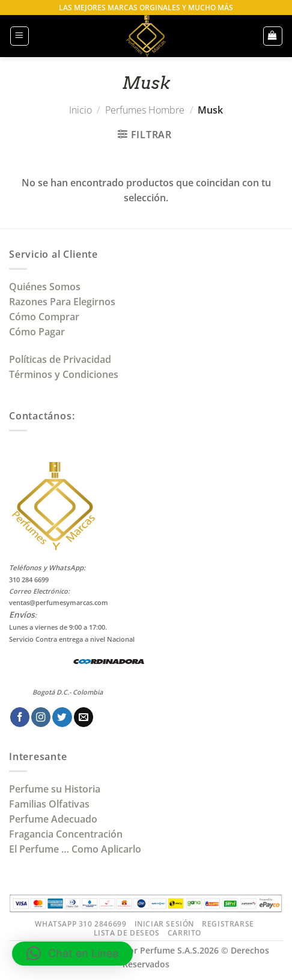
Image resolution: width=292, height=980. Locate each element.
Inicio (81, 110)
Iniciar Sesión (164, 924)
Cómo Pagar (37, 332)
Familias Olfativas (49, 804)
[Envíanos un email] (84, 717)
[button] (20, 36)
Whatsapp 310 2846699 (81, 924)
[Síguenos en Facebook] (20, 717)
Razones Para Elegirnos (65, 302)
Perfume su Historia (55, 789)
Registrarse (228, 924)
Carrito (184, 933)
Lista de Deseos (127, 933)
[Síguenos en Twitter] (62, 717)
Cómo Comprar (45, 317)
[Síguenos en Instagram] (41, 717)
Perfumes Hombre (145, 110)
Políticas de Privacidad (60, 359)
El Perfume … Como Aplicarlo (75, 849)
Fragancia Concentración (67, 834)
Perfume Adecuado (54, 819)
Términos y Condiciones (64, 374)
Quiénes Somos (47, 287)
